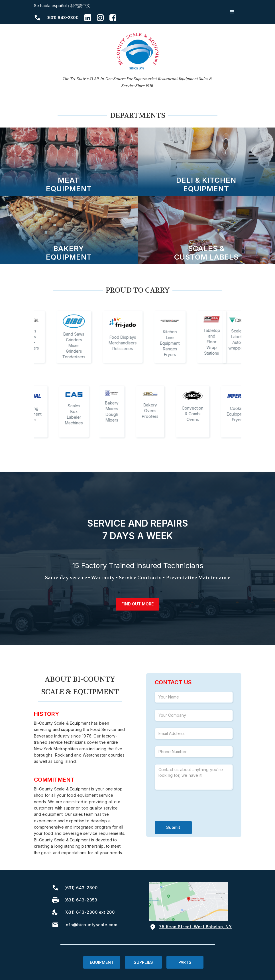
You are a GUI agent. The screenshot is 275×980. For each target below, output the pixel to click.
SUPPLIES (143, 962)
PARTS (185, 962)
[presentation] (198, 808)
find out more (137, 604)
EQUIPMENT (102, 962)
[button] (232, 12)
